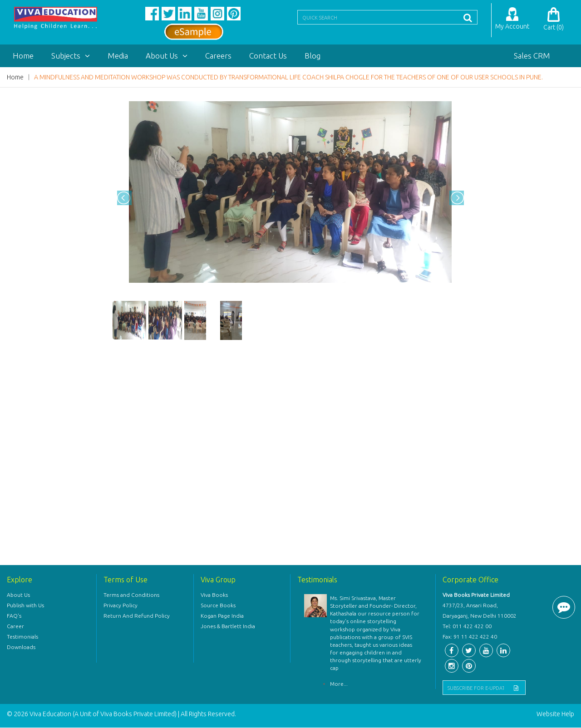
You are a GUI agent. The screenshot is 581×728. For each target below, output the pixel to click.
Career (15, 627)
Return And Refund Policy (137, 616)
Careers (218, 56)
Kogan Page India (222, 616)
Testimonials (22, 637)
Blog (313, 56)
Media (118, 56)
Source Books (218, 606)
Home (23, 56)
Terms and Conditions (131, 595)
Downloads (21, 647)
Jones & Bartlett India (228, 627)
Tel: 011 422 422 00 (467, 627)
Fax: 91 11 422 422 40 (470, 637)
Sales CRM (532, 56)
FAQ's (14, 616)
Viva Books (214, 595)
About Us (167, 56)
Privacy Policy (121, 606)
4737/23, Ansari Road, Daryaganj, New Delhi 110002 (480, 611)
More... (339, 685)
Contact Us (268, 56)
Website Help (555, 714)
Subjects (71, 56)
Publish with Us (25, 606)
